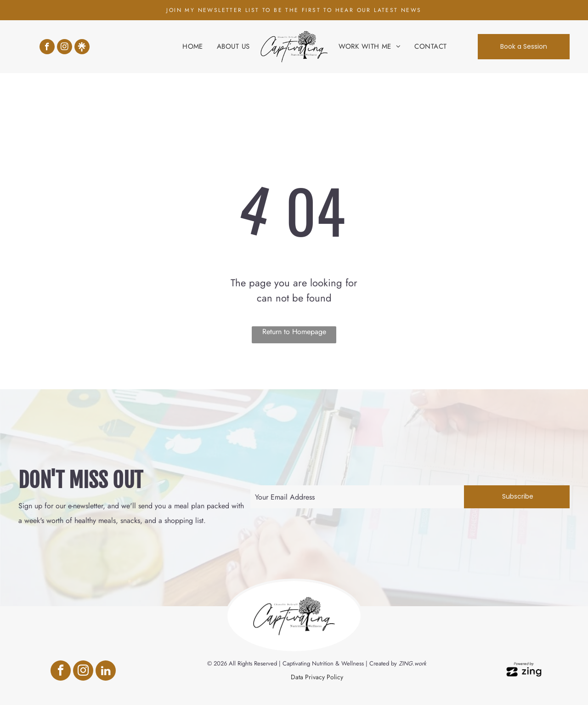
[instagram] (65, 48)
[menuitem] (193, 47)
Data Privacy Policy (317, 677)
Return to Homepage (294, 332)
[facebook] (47, 48)
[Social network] (82, 48)
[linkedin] (106, 672)
